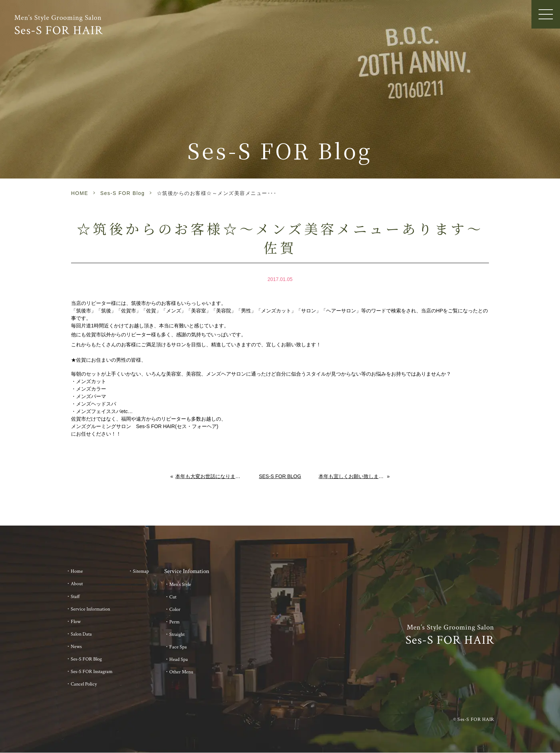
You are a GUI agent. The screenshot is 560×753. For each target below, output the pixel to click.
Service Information (90, 609)
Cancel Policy (84, 684)
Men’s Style (180, 584)
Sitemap (141, 571)
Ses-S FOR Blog (122, 193)
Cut (173, 597)
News (76, 647)
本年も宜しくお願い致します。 (353, 476)
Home (77, 571)
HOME (80, 193)
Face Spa (178, 647)
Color (175, 609)
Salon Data (81, 634)
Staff (75, 597)
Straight (177, 634)
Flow (76, 622)
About (77, 584)
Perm (174, 622)
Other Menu (181, 672)
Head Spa (179, 659)
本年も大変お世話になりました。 (208, 476)
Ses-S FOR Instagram (92, 672)
